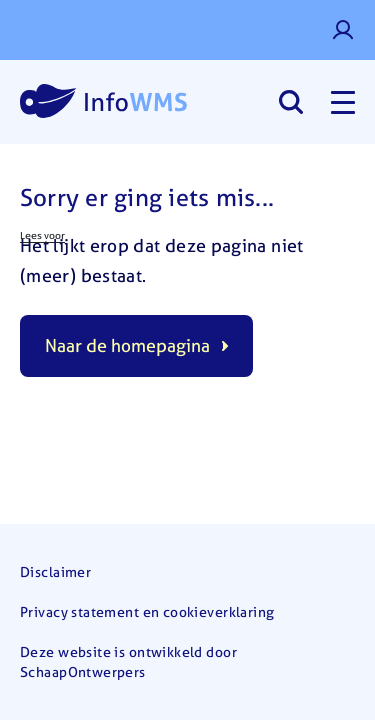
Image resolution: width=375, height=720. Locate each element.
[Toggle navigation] (343, 102)
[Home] (104, 102)
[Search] (290, 102)
